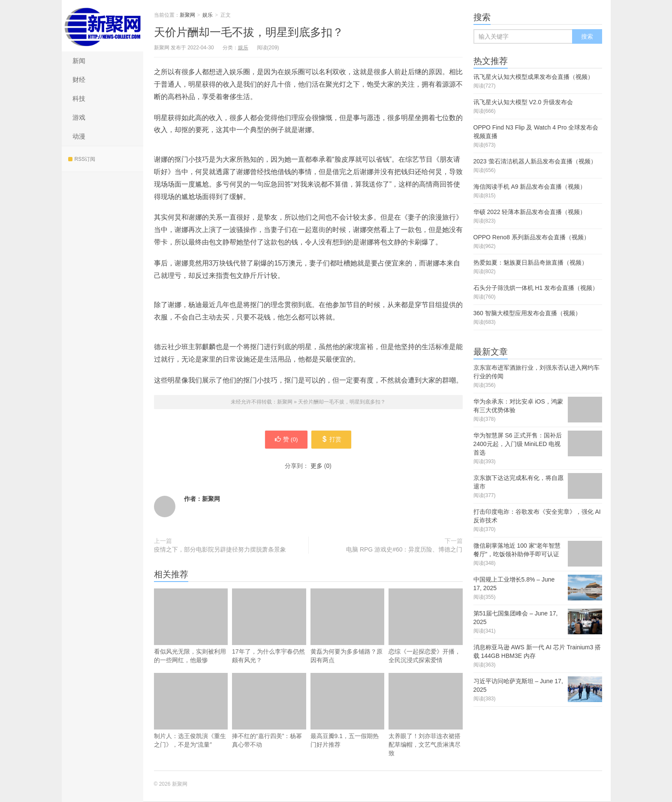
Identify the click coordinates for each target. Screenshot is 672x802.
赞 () (285, 440)
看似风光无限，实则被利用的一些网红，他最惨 (191, 627)
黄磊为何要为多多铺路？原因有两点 (348, 627)
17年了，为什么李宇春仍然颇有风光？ (269, 627)
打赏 (333, 440)
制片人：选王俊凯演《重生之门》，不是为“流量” (191, 711)
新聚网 (102, 26)
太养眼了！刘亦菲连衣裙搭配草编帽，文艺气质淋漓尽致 (426, 716)
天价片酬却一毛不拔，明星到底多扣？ (249, 32)
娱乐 (208, 15)
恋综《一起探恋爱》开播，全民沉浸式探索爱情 (426, 627)
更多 (316, 467)
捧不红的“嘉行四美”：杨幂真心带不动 (269, 711)
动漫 (79, 136)
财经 (79, 80)
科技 (79, 98)
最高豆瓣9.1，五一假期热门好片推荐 (348, 711)
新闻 (79, 61)
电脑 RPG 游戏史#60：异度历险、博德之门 (404, 550)
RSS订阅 (82, 159)
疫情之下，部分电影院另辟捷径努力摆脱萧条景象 (220, 550)
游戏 (79, 117)
